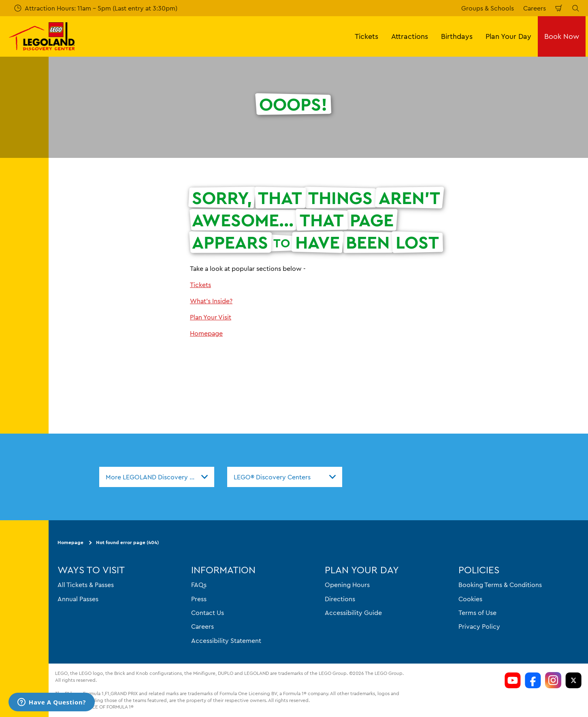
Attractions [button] (410, 36)
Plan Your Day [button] (508, 36)
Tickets (200, 285)
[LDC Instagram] (553, 680)
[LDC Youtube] (513, 680)
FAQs (199, 585)
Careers (535, 8)
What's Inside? (211, 301)
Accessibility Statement (226, 640)
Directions (340, 598)
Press (199, 598)
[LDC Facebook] (533, 680)
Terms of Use (477, 613)
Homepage (206, 333)
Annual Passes (78, 598)
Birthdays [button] (457, 36)
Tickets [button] (366, 36)
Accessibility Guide (353, 613)
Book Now (562, 36)
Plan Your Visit (211, 317)
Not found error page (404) (127, 542)
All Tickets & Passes (86, 585)
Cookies (470, 598)
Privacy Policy (479, 626)
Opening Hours (347, 585)
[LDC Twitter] (573, 680)
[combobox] (157, 477)
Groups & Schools (488, 8)
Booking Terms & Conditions (500, 585)
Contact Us (208, 613)
